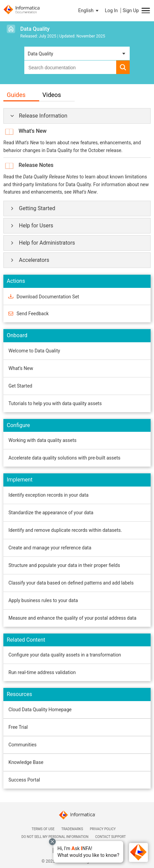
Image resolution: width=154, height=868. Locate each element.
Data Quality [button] (40, 54)
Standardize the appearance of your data (51, 513)
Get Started (20, 386)
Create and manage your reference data (50, 548)
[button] (88, 852)
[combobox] (70, 67)
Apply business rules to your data (43, 600)
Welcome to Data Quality (34, 351)
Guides (16, 95)
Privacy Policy (103, 829)
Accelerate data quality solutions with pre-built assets (64, 458)
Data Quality (35, 29)
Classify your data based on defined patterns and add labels (71, 583)
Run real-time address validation (42, 672)
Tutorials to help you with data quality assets (55, 403)
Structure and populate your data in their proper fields (64, 565)
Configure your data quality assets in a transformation (65, 655)
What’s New (21, 368)
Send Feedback (33, 314)
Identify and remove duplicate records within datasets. (65, 530)
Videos (52, 95)
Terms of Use (43, 829)
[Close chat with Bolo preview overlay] (52, 842)
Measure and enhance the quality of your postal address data (72, 618)
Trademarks (72, 829)
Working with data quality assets (42, 440)
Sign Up (131, 10)
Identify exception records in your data (48, 495)
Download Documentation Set (48, 297)
